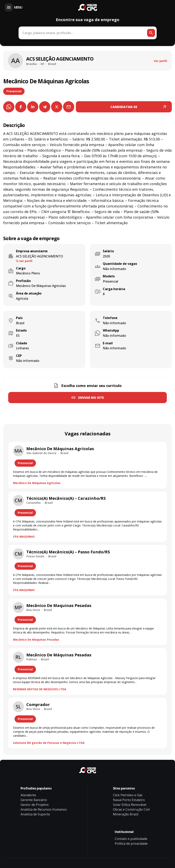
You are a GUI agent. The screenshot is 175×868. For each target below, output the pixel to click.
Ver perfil (160, 61)
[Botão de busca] (151, 33)
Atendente (28, 795)
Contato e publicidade (131, 839)
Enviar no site (91, 398)
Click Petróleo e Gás (128, 795)
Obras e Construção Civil (131, 809)
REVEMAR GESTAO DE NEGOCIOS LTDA (40, 689)
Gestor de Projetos (35, 805)
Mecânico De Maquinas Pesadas (36, 640)
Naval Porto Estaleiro (129, 800)
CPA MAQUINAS (24, 537)
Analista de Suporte (35, 814)
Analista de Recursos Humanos (44, 809)
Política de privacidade (131, 843)
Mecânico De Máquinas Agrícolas (37, 483)
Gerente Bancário (34, 800)
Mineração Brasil (126, 814)
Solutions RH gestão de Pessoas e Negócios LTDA (49, 743)
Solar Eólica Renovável (130, 805)
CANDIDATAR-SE (124, 107)
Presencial (14, 91)
